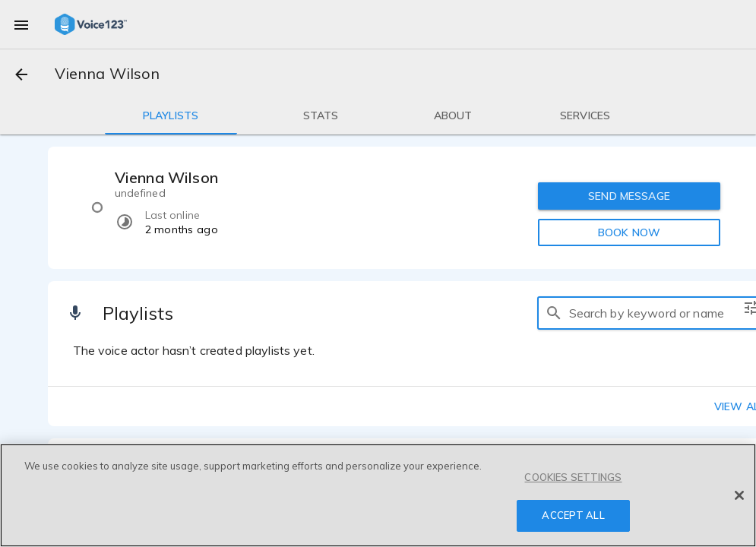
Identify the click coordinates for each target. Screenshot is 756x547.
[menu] (21, 24)
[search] (554, 313)
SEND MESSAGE (629, 196)
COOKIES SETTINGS (573, 477)
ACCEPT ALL (573, 515)
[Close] (739, 495)
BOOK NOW (629, 232)
